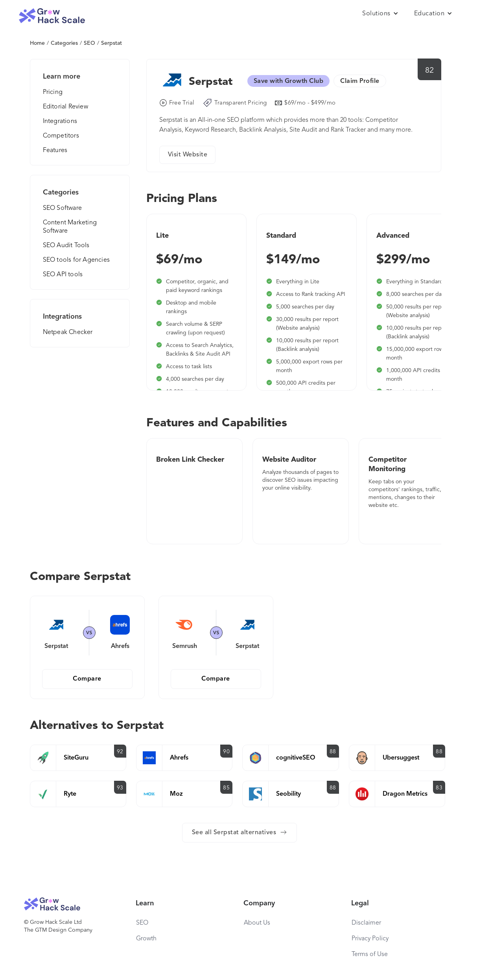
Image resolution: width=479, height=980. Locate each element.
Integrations (60, 121)
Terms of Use (370, 954)
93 (120, 788)
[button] (380, 14)
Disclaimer (366, 923)
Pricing (53, 92)
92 (120, 752)
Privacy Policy (370, 939)
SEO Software (62, 208)
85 (226, 788)
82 (430, 71)
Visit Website (188, 155)
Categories (64, 43)
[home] (52, 16)
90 (226, 752)
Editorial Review (65, 107)
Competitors (61, 136)
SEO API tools (63, 275)
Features (55, 150)
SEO (89, 43)
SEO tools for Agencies (76, 260)
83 (439, 788)
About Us (257, 923)
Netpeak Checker (68, 332)
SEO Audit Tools (66, 246)
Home (37, 43)
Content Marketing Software (70, 227)
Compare (87, 679)
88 (333, 752)
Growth (146, 939)
